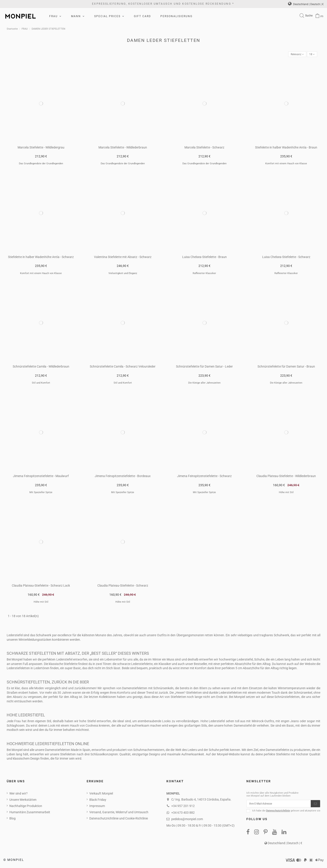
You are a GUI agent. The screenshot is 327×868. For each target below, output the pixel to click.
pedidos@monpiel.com (187, 820)
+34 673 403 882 (183, 813)
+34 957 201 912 (183, 807)
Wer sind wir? (18, 794)
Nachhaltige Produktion (26, 807)
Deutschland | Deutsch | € (306, 4)
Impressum (97, 807)
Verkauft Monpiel (101, 794)
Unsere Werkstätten (23, 800)
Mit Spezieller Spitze (41, 493)
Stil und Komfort (41, 383)
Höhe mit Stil (286, 493)
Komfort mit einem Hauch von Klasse (286, 164)
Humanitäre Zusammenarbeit (30, 813)
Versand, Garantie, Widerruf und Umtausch (119, 813)
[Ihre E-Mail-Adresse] (279, 805)
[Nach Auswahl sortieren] (294, 55)
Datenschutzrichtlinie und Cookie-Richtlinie (119, 819)
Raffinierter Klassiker (204, 274)
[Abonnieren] (315, 805)
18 (311, 55)
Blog (12, 819)
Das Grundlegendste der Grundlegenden (41, 164)
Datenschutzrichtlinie (278, 813)
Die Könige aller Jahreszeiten (204, 383)
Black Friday (98, 800)
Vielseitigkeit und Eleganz (123, 274)
